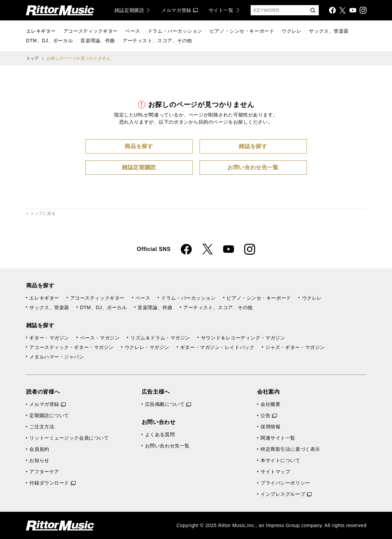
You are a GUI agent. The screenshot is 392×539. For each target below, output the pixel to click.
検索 (313, 11)
